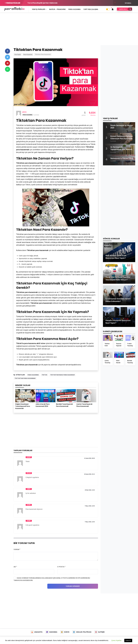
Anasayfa (38, 632)
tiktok (44, 375)
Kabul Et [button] (128, 640)
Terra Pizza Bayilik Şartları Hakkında (42, 3)
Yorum (17, 549)
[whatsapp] (8, 69)
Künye (67, 632)
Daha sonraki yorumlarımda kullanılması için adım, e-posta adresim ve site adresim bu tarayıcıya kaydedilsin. (52, 579)
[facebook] (7, 51)
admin (24, 112)
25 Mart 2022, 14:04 (90, 490)
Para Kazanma (28, 115)
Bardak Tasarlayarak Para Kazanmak (64, 405)
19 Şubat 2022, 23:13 (89, 474)
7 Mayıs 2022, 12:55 (90, 506)
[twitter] (7, 57)
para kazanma (33, 375)
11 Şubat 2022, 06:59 (89, 458)
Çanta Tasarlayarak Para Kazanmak (84, 405)
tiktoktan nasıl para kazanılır (62, 375)
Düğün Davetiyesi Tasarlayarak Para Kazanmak (23, 406)
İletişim (101, 632)
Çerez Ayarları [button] (116, 640)
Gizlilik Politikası (84, 632)
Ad (15, 567)
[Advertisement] (69, 30)
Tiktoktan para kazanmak (25, 378)
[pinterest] (7, 63)
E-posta (61, 567)
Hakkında (53, 632)
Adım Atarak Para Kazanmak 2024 (43, 405)
